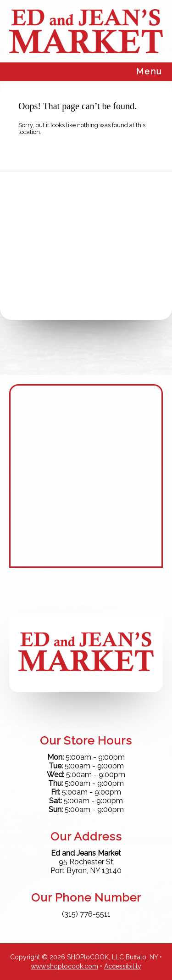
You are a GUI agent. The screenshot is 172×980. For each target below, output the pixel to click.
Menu (149, 71)
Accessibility (123, 966)
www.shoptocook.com (64, 966)
